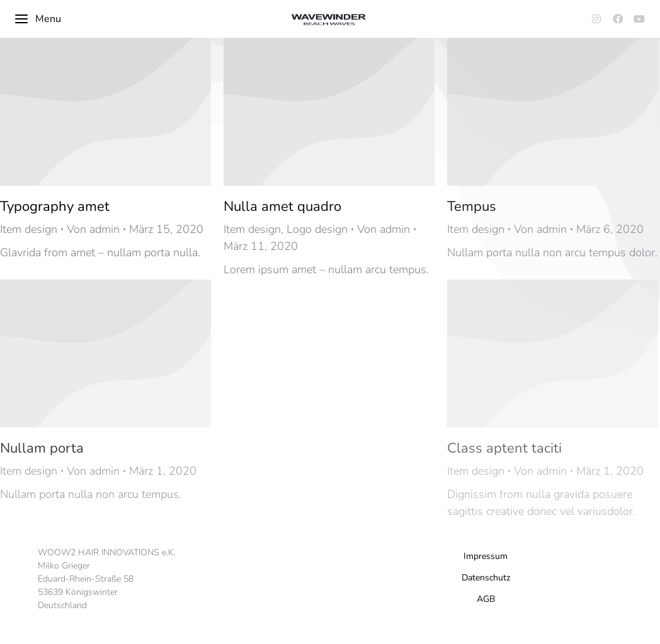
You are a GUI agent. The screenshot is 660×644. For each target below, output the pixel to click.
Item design (29, 229)
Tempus (472, 206)
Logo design (317, 229)
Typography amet (55, 206)
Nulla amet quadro (282, 206)
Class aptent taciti (504, 448)
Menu (37, 19)
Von (93, 229)
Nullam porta (42, 448)
